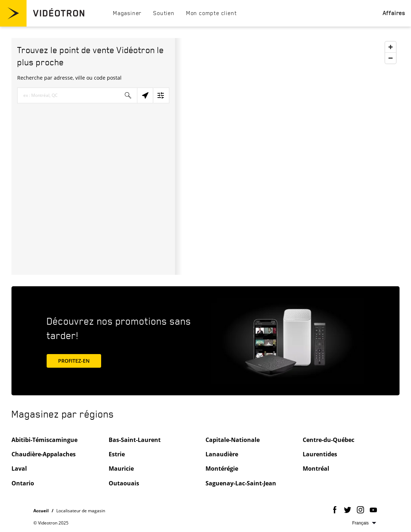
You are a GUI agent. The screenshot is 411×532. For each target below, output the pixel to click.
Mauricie (121, 469)
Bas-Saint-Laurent (135, 440)
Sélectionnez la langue (364, 523)
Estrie (117, 454)
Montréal (316, 469)
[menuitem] (127, 13)
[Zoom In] (391, 47)
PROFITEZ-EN (80, 360)
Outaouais (124, 483)
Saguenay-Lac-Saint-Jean (241, 483)
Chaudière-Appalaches (44, 454)
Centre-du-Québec (329, 440)
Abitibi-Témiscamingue (44, 440)
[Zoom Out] (391, 58)
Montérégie (222, 469)
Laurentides (320, 454)
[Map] (287, 156)
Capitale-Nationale (233, 440)
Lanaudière (222, 454)
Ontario (23, 483)
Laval (19, 469)
